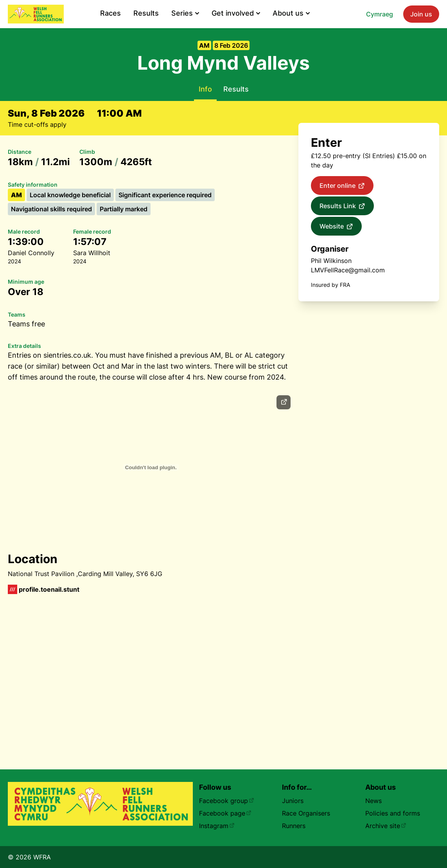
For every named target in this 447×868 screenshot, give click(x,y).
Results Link (342, 206)
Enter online (342, 186)
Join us (421, 14)
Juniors (293, 801)
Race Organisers (306, 813)
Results (146, 13)
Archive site (386, 826)
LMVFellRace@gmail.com (348, 270)
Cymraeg (380, 14)
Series (185, 13)
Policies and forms (393, 813)
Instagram (217, 826)
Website (336, 227)
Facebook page (225, 813)
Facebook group (227, 801)
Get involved (236, 13)
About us (291, 13)
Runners (294, 826)
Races (110, 13)
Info (205, 89)
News (373, 801)
